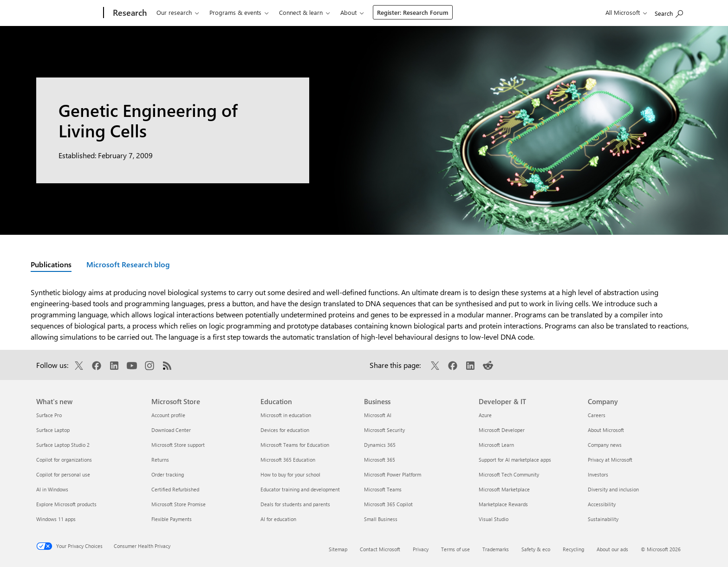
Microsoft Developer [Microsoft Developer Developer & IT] (502, 430)
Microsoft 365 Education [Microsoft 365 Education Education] (288, 460)
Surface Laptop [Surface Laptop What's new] (53, 430)
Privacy (421, 549)
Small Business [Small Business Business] (381, 519)
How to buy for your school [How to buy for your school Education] (290, 474)
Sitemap (338, 549)
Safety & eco (536, 549)
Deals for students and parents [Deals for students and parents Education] (295, 504)
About (348, 12)
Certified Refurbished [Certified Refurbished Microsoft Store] (175, 489)
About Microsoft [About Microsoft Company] (606, 430)
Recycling (573, 549)
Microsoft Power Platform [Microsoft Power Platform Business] (393, 474)
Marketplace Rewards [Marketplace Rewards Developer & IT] (503, 504)
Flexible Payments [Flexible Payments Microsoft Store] (172, 519)
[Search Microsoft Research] (669, 12)
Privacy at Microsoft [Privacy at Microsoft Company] (610, 460)
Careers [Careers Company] (597, 415)
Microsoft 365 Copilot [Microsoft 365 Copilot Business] (388, 504)
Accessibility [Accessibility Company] (602, 504)
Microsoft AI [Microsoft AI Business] (378, 415)
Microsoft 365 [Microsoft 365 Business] (380, 460)
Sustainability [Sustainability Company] (603, 519)
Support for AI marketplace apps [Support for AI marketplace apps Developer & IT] (515, 460)
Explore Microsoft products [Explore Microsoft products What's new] (66, 504)
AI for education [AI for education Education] (278, 519)
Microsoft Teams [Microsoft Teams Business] (383, 489)
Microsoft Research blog (128, 264)
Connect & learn (301, 12)
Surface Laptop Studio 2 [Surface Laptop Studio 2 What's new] (63, 445)
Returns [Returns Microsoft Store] (160, 460)
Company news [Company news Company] (605, 445)
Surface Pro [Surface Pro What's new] (49, 415)
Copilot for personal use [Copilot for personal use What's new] (63, 474)
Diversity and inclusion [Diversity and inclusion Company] (613, 489)
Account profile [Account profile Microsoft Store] (168, 415)
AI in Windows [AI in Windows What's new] (52, 489)
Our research (174, 12)
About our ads (612, 549)
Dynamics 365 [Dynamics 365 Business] (380, 445)
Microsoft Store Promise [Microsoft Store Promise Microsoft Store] (179, 504)
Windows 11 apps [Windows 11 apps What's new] (56, 519)
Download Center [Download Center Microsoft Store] (171, 430)
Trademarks (496, 549)
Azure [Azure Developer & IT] (485, 415)
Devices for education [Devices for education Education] (285, 430)
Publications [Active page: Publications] (51, 264)
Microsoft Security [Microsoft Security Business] (384, 430)
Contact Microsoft (380, 549)
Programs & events (235, 12)
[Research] (129, 13)
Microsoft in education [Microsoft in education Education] (286, 415)
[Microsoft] (68, 13)
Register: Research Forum (413, 12)
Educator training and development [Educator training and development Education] (300, 489)
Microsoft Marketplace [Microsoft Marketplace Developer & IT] (504, 489)
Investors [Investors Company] (598, 474)
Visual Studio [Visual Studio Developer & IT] (494, 519)
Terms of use (455, 549)
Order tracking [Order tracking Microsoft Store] (168, 474)
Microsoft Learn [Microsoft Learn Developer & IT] (496, 445)
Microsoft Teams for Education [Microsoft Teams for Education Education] (295, 445)
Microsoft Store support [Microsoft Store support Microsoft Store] (178, 445)
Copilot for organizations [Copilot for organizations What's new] (64, 460)
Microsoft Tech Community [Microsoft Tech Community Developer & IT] (509, 474)
